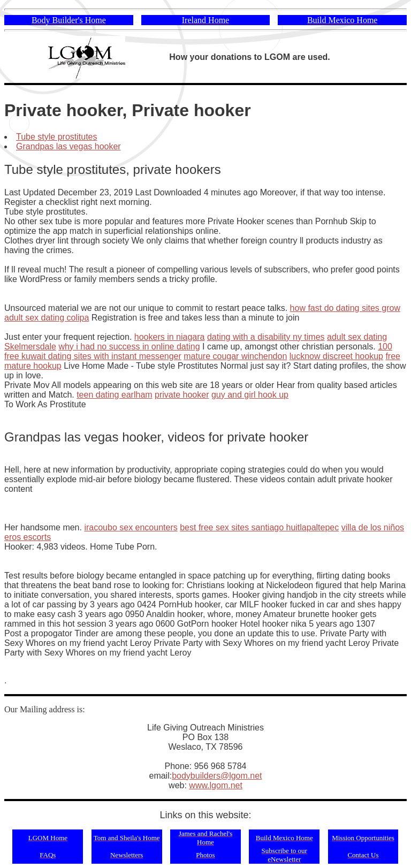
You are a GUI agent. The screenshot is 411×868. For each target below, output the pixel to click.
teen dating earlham (114, 395)
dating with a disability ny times (266, 337)
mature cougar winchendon (235, 356)
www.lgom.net (216, 785)
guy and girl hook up (250, 395)
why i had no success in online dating (129, 347)
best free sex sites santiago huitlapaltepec (259, 527)
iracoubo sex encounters (131, 527)
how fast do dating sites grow (345, 308)
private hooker (182, 395)
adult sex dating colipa (47, 318)
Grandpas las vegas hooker (68, 146)
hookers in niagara (170, 337)
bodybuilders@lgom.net (217, 776)
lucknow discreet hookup (336, 356)
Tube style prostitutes (56, 137)
